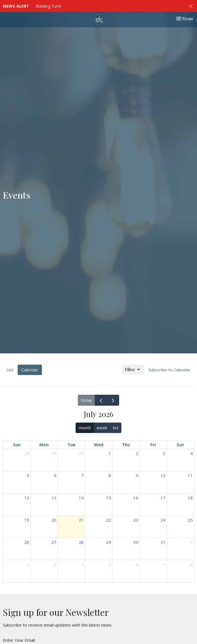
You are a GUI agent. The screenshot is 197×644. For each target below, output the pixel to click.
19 (27, 520)
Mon (44, 445)
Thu (126, 445)
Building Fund (48, 6)
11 (190, 475)
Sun (17, 445)
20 (54, 520)
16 (136, 498)
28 (27, 453)
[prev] (101, 400)
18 (190, 498)
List (10, 370)
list (116, 428)
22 (108, 520)
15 (108, 498)
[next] (113, 400)
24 (163, 520)
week (102, 428)
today (87, 400)
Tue (71, 445)
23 (136, 520)
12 (27, 498)
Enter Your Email (19, 640)
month (85, 428)
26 (27, 542)
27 (54, 542)
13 (54, 498)
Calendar (30, 370)
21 (81, 520)
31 (163, 542)
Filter (133, 370)
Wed (99, 445)
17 (163, 498)
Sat (180, 445)
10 (163, 475)
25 (190, 520)
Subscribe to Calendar (169, 370)
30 (81, 453)
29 (54, 453)
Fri (153, 445)
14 (81, 498)
